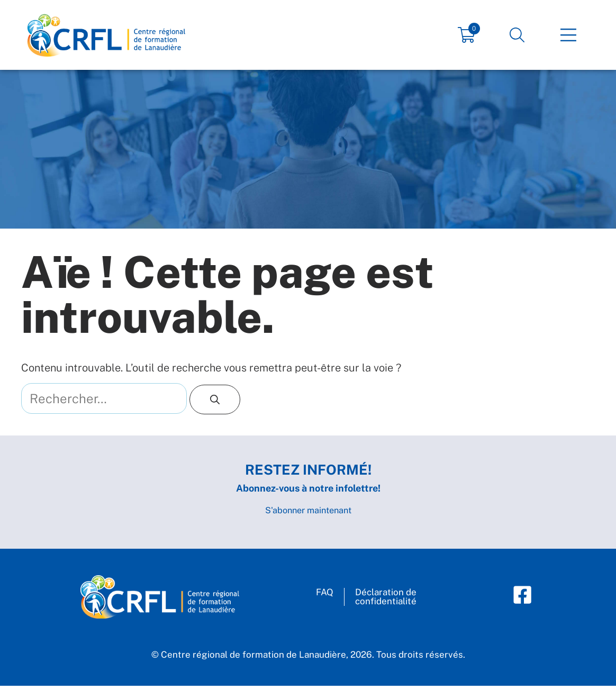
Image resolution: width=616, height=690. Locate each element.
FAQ (325, 597)
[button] (517, 35)
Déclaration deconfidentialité (386, 601)
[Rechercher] (215, 400)
